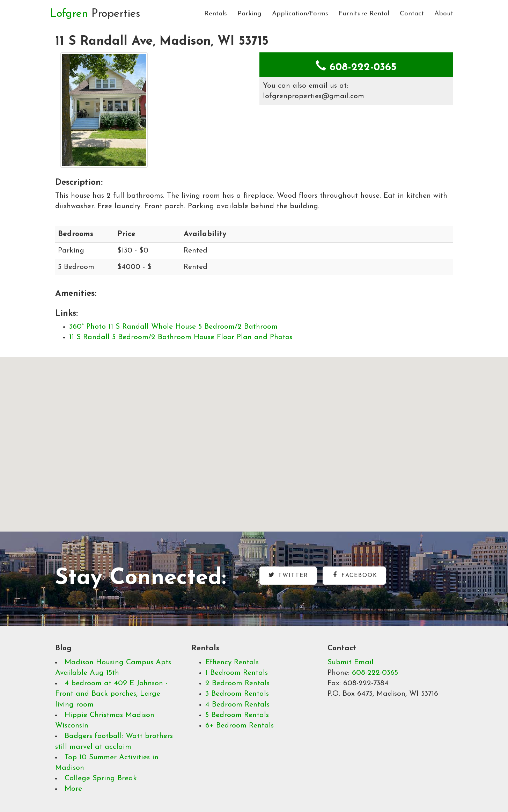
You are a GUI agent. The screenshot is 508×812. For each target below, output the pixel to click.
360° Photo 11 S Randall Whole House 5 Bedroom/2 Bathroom (173, 327)
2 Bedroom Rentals (237, 683)
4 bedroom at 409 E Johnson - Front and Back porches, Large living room (111, 694)
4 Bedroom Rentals (237, 705)
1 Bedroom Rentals (237, 673)
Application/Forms (300, 14)
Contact (412, 14)
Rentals (216, 14)
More (73, 789)
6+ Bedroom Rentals (240, 726)
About (444, 14)
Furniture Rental (364, 14)
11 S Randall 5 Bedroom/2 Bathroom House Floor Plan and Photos (181, 337)
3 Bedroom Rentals (237, 694)
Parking (249, 14)
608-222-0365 (375, 673)
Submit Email (351, 662)
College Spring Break (101, 778)
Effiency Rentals (232, 662)
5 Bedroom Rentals (237, 715)
